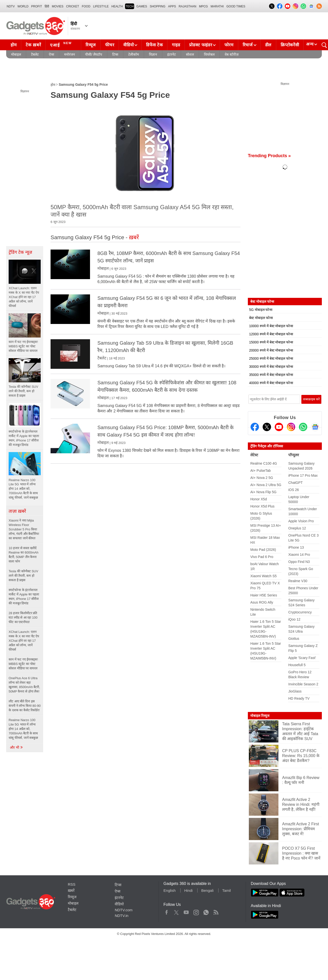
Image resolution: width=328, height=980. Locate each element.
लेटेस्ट (254, 455)
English (170, 890)
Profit (36, 6)
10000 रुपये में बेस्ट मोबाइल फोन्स (271, 326)
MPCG (203, 6)
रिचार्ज (248, 45)
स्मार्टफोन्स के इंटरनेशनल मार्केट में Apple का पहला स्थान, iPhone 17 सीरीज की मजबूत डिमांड (24, 597)
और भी (17, 747)
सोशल (190, 54)
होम (14, 45)
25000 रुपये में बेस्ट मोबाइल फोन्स (271, 358)
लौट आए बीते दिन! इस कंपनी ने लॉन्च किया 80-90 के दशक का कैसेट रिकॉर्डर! (25, 706)
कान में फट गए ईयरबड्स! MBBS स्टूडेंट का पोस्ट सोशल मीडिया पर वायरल (23, 664)
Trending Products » (269, 156)
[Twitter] (267, 427)
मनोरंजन (70, 54)
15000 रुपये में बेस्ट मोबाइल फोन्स (271, 342)
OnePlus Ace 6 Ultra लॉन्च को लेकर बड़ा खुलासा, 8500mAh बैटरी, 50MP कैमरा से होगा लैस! (24, 685)
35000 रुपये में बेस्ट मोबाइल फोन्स (271, 375)
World (23, 6)
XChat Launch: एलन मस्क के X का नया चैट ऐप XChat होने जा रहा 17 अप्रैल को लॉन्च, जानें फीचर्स (24, 641)
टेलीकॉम (134, 54)
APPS (172, 6)
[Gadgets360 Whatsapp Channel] (303, 427)
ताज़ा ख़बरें (17, 511)
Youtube (186, 911)
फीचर (110, 45)
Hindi (188, 890)
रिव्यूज (91, 45)
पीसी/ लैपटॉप (94, 54)
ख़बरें (71, 890)
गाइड (176, 45)
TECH (130, 6)
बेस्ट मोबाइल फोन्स (261, 318)
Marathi (217, 6)
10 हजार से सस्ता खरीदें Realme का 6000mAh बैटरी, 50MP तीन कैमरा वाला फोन (24, 555)
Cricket (73, 6)
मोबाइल (16, 54)
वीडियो (128, 45)
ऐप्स (51, 54)
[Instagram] (291, 427)
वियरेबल (209, 54)
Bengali (207, 890)
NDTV (11, 6)
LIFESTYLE (101, 6)
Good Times (236, 6)
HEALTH (117, 6)
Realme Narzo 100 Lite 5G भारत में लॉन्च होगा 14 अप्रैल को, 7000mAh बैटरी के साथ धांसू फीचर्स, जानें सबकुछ (23, 729)
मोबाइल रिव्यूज (260, 716)
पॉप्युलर (294, 455)
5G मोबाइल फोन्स (261, 310)
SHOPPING (157, 6)
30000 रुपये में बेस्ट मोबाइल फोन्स (271, 367)
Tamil (227, 890)
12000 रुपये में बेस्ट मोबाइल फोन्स (271, 334)
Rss (216, 911)
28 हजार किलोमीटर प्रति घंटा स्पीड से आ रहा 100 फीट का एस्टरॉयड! (23, 617)
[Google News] (315, 427)
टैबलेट (35, 54)
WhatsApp (206, 911)
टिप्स (115, 54)
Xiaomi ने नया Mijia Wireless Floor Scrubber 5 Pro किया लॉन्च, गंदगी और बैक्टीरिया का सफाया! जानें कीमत (24, 529)
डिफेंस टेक (154, 45)
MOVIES (58, 6)
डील (268, 45)
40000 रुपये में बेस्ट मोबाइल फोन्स (271, 383)
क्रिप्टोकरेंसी (290, 45)
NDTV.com (124, 910)
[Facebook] (255, 427)
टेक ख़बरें (33, 45)
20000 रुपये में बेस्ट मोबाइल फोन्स (271, 350)
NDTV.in (121, 916)
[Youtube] (279, 427)
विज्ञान (153, 54)
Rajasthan (188, 6)
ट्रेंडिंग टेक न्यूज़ (20, 252)
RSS (72, 884)
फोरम (229, 45)
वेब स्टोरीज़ (232, 54)
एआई (62, 44)
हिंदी (47, 6)
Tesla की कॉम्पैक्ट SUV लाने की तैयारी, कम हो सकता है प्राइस (23, 576)
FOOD (86, 6)
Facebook (167, 911)
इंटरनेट (172, 54)
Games (142, 6)
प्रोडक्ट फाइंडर (201, 45)
